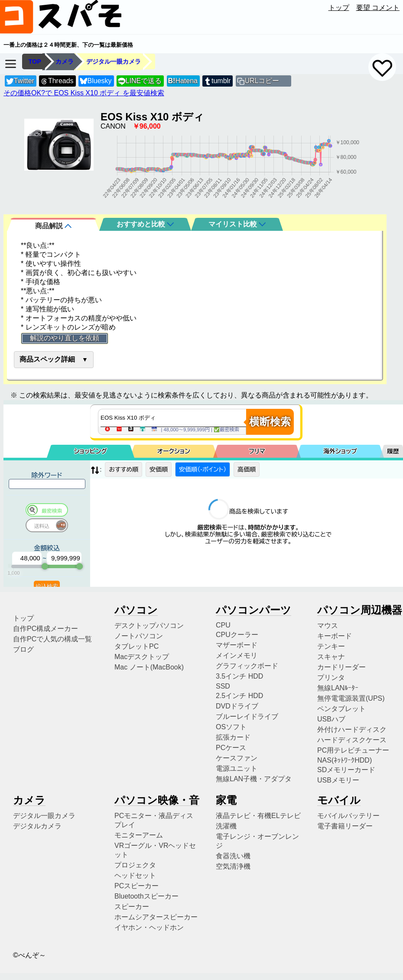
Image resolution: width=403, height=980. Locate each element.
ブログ (23, 649)
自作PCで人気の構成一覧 (52, 639)
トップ (339, 8)
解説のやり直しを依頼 (65, 338)
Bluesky (96, 81)
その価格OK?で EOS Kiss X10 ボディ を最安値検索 (84, 93)
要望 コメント (378, 8)
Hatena (183, 81)
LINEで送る (140, 81)
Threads (57, 81)
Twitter (20, 81)
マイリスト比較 (237, 224)
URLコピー (262, 81)
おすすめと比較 (145, 224)
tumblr (217, 81)
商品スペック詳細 (47, 359)
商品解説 (53, 226)
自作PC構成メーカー (45, 629)
